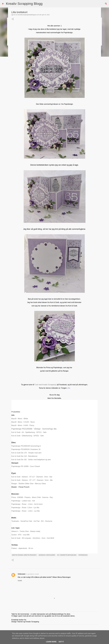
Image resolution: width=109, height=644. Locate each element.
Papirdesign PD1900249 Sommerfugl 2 (26, 446)
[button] (13, 19)
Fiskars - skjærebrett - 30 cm (22, 548)
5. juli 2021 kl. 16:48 (32, 574)
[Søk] (45, 4)
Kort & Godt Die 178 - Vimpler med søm (26, 453)
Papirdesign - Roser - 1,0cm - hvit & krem (27, 504)
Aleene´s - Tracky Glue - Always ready (26, 531)
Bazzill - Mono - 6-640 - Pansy (23, 425)
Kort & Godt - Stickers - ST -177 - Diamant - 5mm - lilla (32, 480)
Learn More (51, 642)
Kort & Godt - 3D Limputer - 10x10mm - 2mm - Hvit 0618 (33, 538)
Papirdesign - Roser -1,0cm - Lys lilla (25, 508)
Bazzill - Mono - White (20, 419)
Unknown (22, 574)
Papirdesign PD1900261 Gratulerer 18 (26, 449)
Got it (61, 642)
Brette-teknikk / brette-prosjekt (24, 555)
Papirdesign (83, 555)
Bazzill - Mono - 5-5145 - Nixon (23, 422)
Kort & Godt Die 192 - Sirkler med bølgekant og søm (31, 460)
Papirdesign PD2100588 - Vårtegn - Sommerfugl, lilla (34, 429)
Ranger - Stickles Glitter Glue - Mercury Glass (29, 484)
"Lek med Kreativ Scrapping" (45, 385)
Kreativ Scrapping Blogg (24, 4)
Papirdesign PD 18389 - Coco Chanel (26, 466)
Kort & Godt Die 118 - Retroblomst (24, 456)
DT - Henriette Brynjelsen (67, 555)
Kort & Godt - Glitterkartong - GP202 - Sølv (28, 436)
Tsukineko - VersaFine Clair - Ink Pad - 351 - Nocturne (32, 521)
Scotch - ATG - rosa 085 (20, 535)
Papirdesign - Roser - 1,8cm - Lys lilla (25, 511)
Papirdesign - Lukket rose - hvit (23, 501)
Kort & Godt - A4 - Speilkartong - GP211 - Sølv (29, 432)
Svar (20, 581)
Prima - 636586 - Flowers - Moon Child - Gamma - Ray (32, 497)
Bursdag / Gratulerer (47, 555)
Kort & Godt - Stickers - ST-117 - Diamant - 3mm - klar (32, 477)
